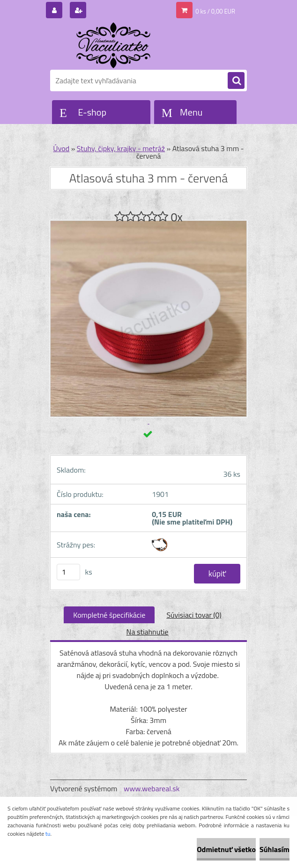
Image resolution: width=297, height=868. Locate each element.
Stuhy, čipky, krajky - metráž (121, 148)
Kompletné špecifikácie (109, 615)
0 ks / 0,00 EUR (215, 11)
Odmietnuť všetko (226, 849)
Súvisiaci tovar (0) (194, 615)
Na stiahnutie (148, 632)
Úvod (61, 148)
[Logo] (115, 45)
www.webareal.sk (152, 788)
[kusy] (68, 572)
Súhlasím (275, 849)
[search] (236, 81)
